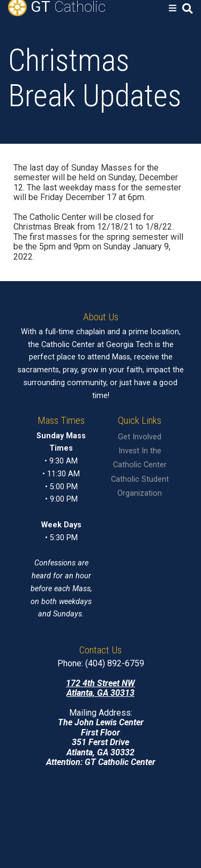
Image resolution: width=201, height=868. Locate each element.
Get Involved (140, 437)
